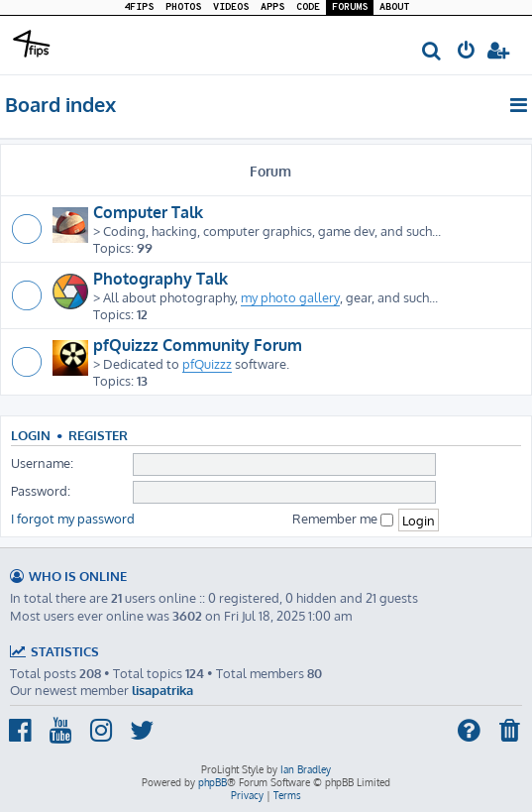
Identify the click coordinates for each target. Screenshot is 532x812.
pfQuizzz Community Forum (198, 345)
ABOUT (394, 7)
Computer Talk (148, 212)
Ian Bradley (306, 769)
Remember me (343, 518)
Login (31, 435)
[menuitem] (432, 52)
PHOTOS (183, 7)
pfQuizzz (207, 363)
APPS (272, 7)
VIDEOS (231, 7)
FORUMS (350, 7)
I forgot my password (73, 518)
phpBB (213, 782)
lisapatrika (162, 690)
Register (98, 435)
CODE (308, 7)
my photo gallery (290, 297)
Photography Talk (160, 279)
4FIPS (139, 7)
